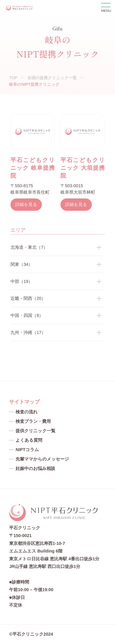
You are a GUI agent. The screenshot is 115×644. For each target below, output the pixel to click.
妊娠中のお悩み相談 (35, 468)
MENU (106, 8)
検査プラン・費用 (33, 421)
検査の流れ (27, 412)
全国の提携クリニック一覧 (52, 78)
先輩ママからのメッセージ (42, 459)
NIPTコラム (27, 450)
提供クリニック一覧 (35, 431)
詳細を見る (26, 204)
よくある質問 (29, 440)
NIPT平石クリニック (20, 8)
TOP (13, 78)
